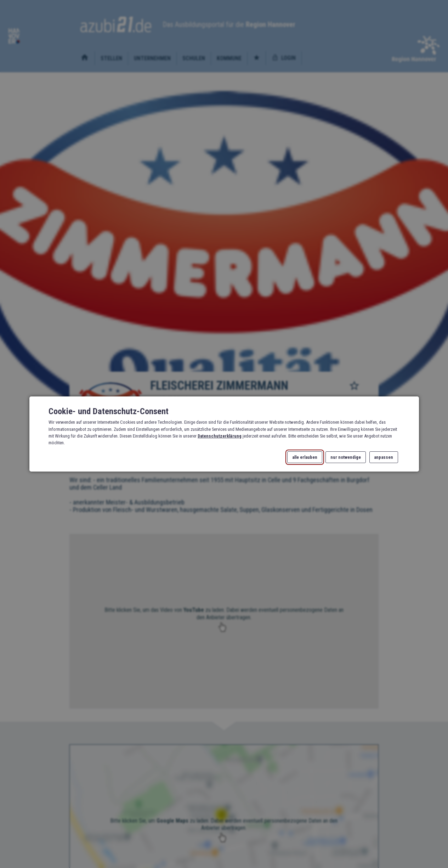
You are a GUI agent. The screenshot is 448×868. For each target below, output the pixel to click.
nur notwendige (346, 457)
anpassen (384, 457)
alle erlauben (305, 457)
